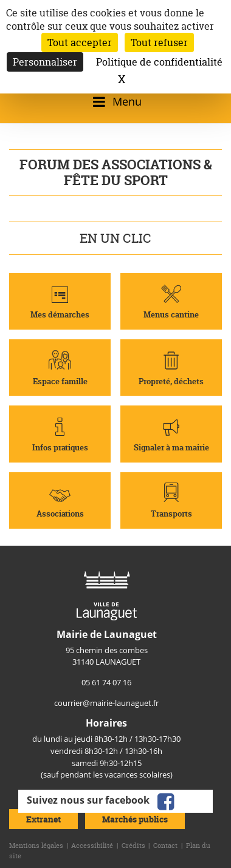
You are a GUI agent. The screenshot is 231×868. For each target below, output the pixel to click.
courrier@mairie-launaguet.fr (106, 703)
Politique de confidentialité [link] (159, 62)
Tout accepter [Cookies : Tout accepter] (80, 42)
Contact (165, 846)
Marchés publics (135, 819)
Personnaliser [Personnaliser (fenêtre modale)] (45, 62)
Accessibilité (92, 846)
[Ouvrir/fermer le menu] (115, 102)
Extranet (43, 819)
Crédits (133, 846)
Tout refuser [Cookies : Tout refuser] (159, 42)
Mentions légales (36, 846)
